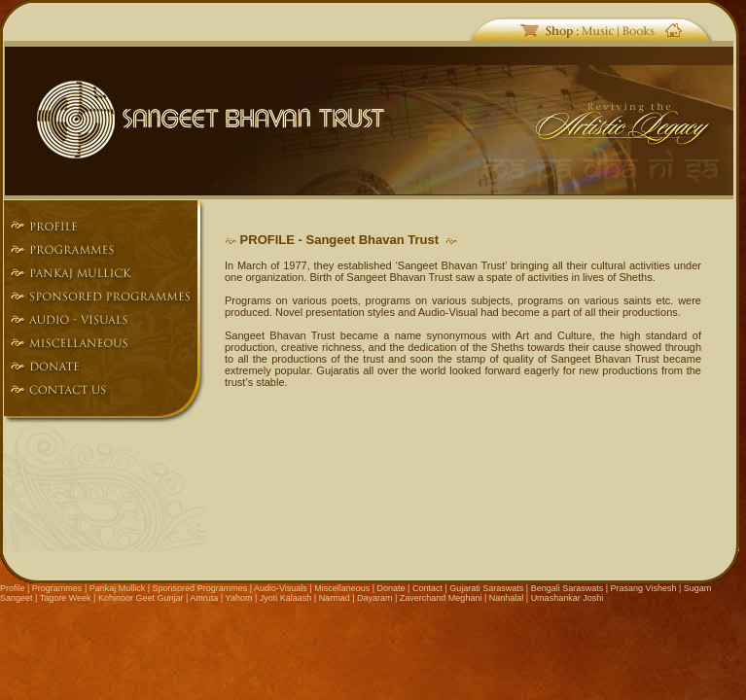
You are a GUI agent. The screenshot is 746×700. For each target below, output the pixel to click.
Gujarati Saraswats (486, 588)
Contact (427, 588)
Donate (391, 588)
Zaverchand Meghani (441, 598)
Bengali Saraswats (568, 588)
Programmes (57, 588)
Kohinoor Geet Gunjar (141, 598)
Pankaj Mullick (118, 588)
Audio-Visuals (281, 588)
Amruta (204, 598)
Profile (13, 588)
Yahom (239, 598)
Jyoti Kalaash (286, 598)
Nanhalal (507, 598)
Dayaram (375, 598)
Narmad (335, 598)
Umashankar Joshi (568, 598)
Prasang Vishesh (644, 588)
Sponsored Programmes (200, 588)
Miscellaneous (342, 588)
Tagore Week (66, 598)
